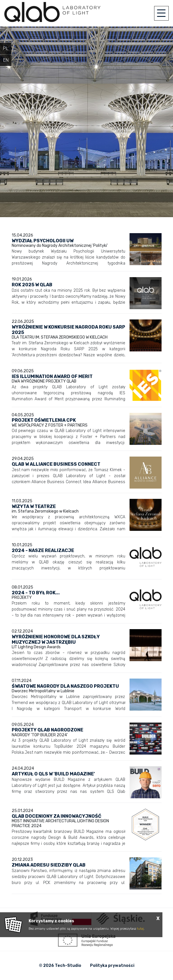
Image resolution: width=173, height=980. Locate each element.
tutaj (140, 929)
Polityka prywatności (112, 966)
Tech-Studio (68, 966)
